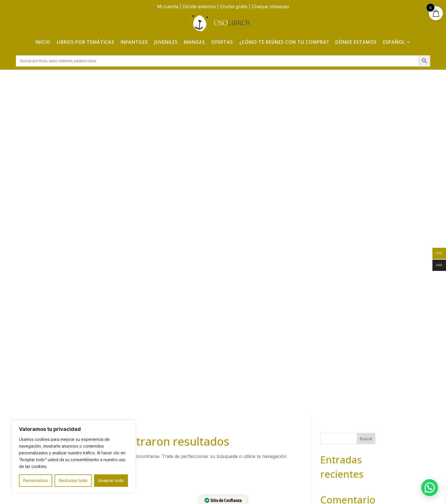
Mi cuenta (168, 6)
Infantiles (134, 42)
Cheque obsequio (270, 6)
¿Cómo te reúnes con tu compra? (284, 42)
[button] (430, 488)
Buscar (366, 93)
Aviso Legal (337, 400)
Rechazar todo (73, 480)
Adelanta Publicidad (306, 491)
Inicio (43, 42)
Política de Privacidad (336, 412)
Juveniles (166, 42)
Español (394, 42)
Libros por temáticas (86, 42)
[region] (73, 456)
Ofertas (222, 42)
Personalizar (36, 480)
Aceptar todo (111, 480)
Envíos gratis (234, 6)
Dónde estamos (199, 6)
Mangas (194, 42)
